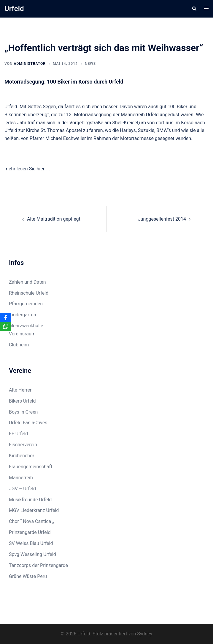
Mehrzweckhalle (26, 326)
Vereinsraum (22, 334)
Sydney (145, 634)
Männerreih (21, 478)
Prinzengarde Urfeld (30, 532)
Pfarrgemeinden (26, 304)
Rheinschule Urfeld (29, 293)
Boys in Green (23, 412)
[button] (194, 9)
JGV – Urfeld (22, 489)
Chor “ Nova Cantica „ (31, 521)
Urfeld (14, 9)
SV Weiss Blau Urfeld (31, 543)
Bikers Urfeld (22, 401)
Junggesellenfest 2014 (162, 219)
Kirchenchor (22, 456)
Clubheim (19, 345)
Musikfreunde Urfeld (30, 500)
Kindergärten (23, 315)
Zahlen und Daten (27, 282)
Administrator (30, 64)
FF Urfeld (18, 434)
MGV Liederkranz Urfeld (34, 510)
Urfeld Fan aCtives (28, 423)
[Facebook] (6, 318)
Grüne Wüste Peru (28, 576)
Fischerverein (23, 445)
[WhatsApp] (6, 326)
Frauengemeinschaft (31, 467)
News (90, 64)
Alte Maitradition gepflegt (54, 219)
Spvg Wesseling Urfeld (32, 554)
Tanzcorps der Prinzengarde (38, 565)
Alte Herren (21, 390)
